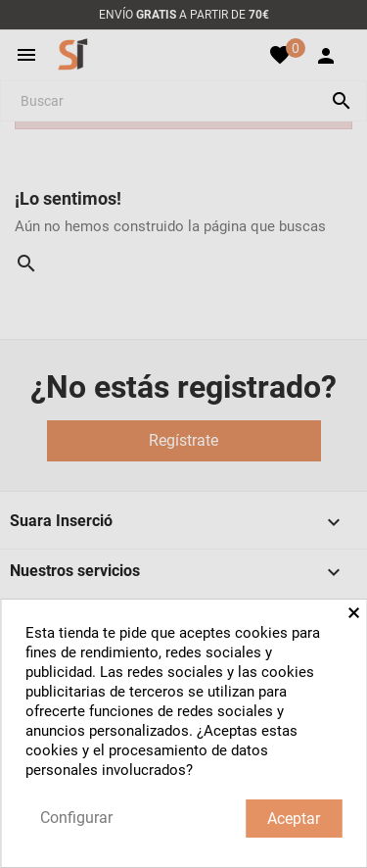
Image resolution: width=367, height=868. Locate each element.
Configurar (76, 818)
